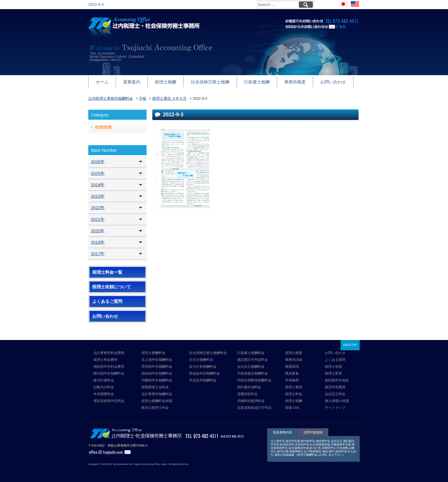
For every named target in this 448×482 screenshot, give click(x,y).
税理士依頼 (333, 367)
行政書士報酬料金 (251, 353)
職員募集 (292, 373)
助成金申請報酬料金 (205, 373)
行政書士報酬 (257, 82)
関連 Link (292, 408)
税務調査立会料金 (155, 387)
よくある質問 (335, 360)
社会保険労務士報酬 (210, 82)
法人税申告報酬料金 (157, 360)
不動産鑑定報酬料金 (253, 373)
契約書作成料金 (249, 387)
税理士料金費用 (105, 360)
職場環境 (292, 367)
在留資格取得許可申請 (254, 408)
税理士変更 (333, 373)
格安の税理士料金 (155, 408)
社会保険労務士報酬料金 (208, 353)
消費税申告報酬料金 (157, 380)
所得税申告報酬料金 (157, 367)
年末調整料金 (104, 394)
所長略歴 (292, 380)
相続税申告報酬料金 (157, 373)
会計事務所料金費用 (109, 353)
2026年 (98, 162)
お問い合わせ (333, 82)
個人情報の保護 (337, 401)
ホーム (102, 82)
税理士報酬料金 (153, 353)
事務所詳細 (294, 360)
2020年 (98, 231)
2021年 (98, 219)
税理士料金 (294, 394)
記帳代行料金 (104, 387)
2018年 (98, 242)
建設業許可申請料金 (253, 360)
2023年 (98, 196)
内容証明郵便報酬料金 (254, 380)
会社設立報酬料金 (251, 367)
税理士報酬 (166, 82)
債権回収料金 (247, 394)
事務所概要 (295, 82)
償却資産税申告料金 (109, 401)
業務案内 (132, 82)
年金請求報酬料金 (203, 380)
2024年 (98, 185)
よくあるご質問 (107, 301)
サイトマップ (335, 408)
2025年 (98, 173)
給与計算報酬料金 (203, 367)
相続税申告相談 (337, 380)
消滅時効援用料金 (251, 401)
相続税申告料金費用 (109, 367)
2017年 (98, 254)
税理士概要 (294, 353)
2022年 (98, 208)
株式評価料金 (104, 380)
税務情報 (103, 127)
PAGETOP (350, 345)
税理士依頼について (112, 287)
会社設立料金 (335, 394)
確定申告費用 (335, 387)
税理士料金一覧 (107, 272)
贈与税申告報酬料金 (109, 373)
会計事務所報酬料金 (157, 394)
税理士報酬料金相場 (157, 401)
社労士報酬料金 (201, 360)
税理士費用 (294, 387)
